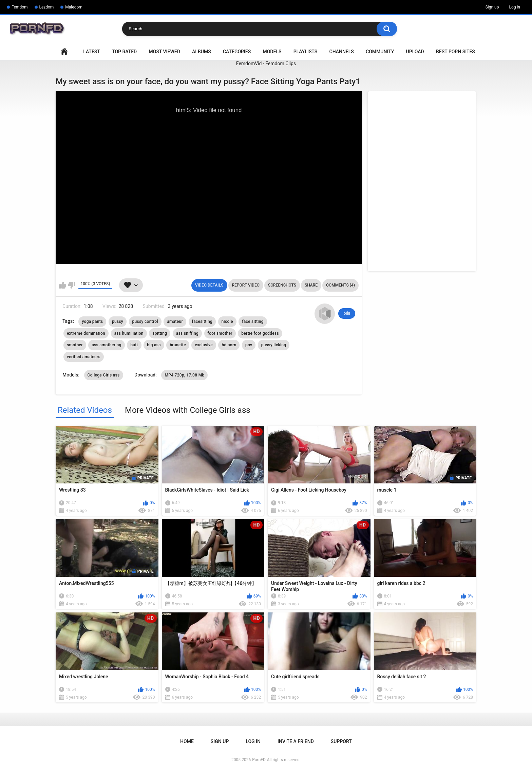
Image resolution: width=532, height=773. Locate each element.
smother (75, 345)
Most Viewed (165, 52)
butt (134, 345)
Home (64, 52)
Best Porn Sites (455, 52)
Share (311, 285)
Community (380, 52)
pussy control (145, 321)
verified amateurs (84, 357)
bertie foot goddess (260, 333)
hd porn (229, 345)
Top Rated (124, 52)
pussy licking (274, 345)
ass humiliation (129, 333)
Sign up (492, 7)
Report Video (246, 285)
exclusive (204, 345)
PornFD (259, 760)
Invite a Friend (296, 741)
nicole (227, 321)
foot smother (220, 333)
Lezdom (47, 7)
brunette (178, 345)
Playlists (306, 52)
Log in (515, 7)
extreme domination (86, 333)
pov (249, 345)
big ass (154, 345)
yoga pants (92, 321)
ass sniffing (187, 333)
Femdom (20, 7)
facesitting (202, 321)
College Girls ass (104, 375)
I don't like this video (71, 285)
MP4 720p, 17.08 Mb (184, 375)
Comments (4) (340, 285)
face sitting (253, 321)
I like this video (63, 285)
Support (341, 741)
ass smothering (106, 345)
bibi (347, 313)
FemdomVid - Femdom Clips (266, 63)
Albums (202, 52)
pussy (118, 321)
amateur (175, 321)
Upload (415, 52)
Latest (92, 52)
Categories (237, 52)
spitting (160, 333)
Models (272, 52)
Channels (342, 52)
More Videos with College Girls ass (188, 410)
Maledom (74, 7)
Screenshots (282, 285)
